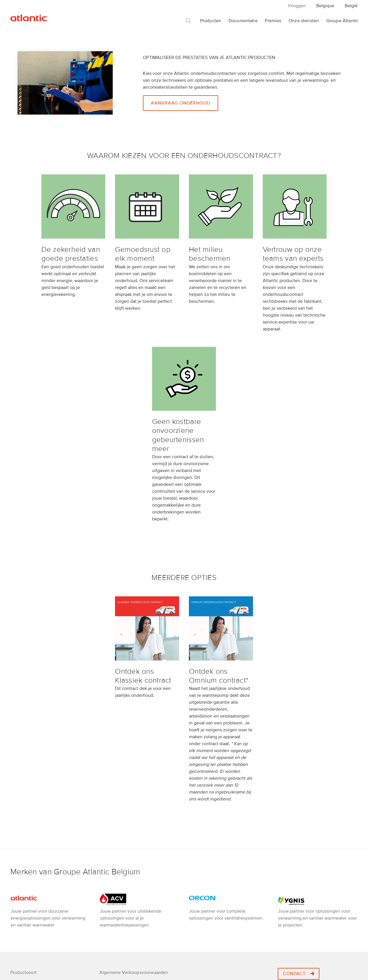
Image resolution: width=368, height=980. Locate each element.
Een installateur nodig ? (123, 891)
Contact (299, 844)
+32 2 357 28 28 (305, 864)
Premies (273, 21)
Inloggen (297, 6)
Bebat (106, 900)
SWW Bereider (25, 900)
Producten (211, 21)
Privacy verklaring (118, 853)
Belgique (325, 6)
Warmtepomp (24, 853)
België (351, 6)
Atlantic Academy (118, 872)
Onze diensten (304, 21)
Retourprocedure (117, 862)
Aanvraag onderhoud (181, 103)
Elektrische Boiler (28, 872)
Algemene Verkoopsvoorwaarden (134, 843)
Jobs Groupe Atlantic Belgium (130, 881)
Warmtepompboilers (31, 862)
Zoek (188, 21)
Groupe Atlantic (342, 21)
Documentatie (243, 21)
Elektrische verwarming (34, 891)
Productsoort (23, 843)
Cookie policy (114, 910)
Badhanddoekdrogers (32, 881)
